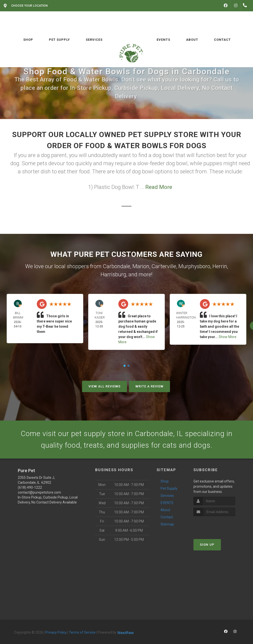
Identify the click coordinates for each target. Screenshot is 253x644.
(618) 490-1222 (30, 488)
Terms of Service (82, 633)
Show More (228, 337)
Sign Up (207, 545)
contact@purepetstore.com (39, 493)
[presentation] (220, 526)
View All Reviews (105, 386)
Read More (159, 187)
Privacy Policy (56, 633)
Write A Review (149, 386)
